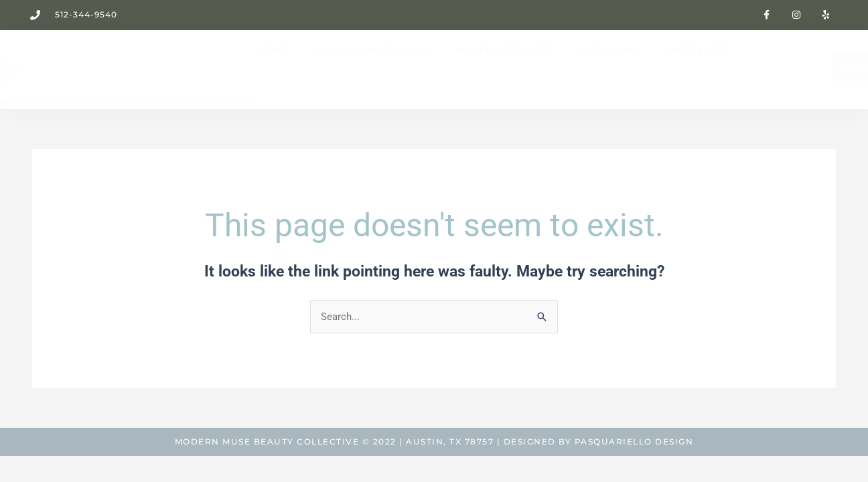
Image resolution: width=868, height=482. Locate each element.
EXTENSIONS (611, 68)
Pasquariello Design (634, 441)
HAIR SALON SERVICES (373, 68)
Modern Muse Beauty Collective (267, 441)
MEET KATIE (699, 68)
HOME (274, 68)
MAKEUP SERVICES (505, 68)
